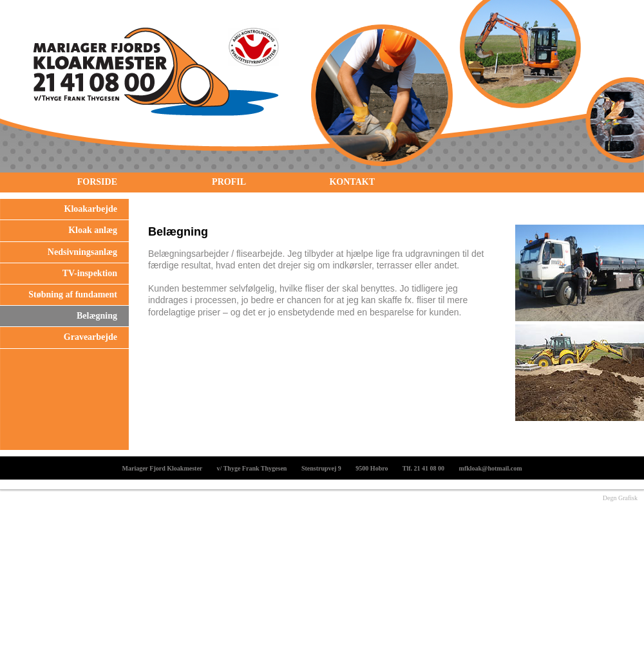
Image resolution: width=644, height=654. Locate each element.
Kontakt (352, 182)
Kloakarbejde (91, 209)
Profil (229, 182)
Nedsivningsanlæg (82, 252)
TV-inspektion (90, 273)
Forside (97, 182)
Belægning (97, 316)
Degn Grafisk (620, 498)
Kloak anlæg (93, 230)
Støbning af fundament (73, 294)
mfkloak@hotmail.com (491, 468)
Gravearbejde (90, 337)
